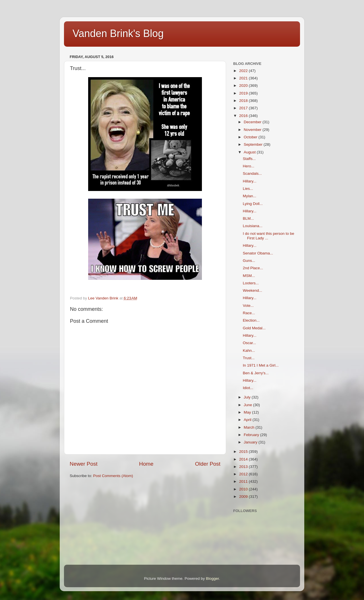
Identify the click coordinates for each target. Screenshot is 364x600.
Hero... (249, 166)
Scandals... (252, 173)
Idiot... (248, 388)
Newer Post (84, 464)
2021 (244, 78)
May (248, 412)
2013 (244, 467)
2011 (244, 481)
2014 (244, 459)
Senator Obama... (258, 253)
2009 (244, 497)
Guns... (249, 261)
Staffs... (249, 159)
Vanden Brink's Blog (118, 33)
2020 (244, 86)
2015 (244, 452)
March (250, 427)
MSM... (249, 276)
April (248, 420)
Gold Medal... (254, 328)
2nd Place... (253, 268)
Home (146, 464)
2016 (244, 116)
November (253, 130)
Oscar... (250, 343)
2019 (244, 93)
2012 (244, 474)
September (254, 144)
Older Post (208, 464)
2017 (244, 108)
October (251, 137)
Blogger (212, 579)
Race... (249, 313)
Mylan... (250, 196)
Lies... (248, 189)
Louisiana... (253, 226)
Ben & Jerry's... (256, 373)
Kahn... (249, 351)
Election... (251, 320)
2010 (244, 489)
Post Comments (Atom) (113, 476)
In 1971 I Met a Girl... (261, 365)
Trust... (249, 358)
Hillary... (250, 181)
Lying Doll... (253, 204)
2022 (244, 71)
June (248, 405)
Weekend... (253, 290)
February (252, 435)
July (248, 397)
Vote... (248, 306)
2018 (244, 101)
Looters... (251, 283)
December (253, 122)
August (250, 152)
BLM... (248, 218)
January (251, 442)
